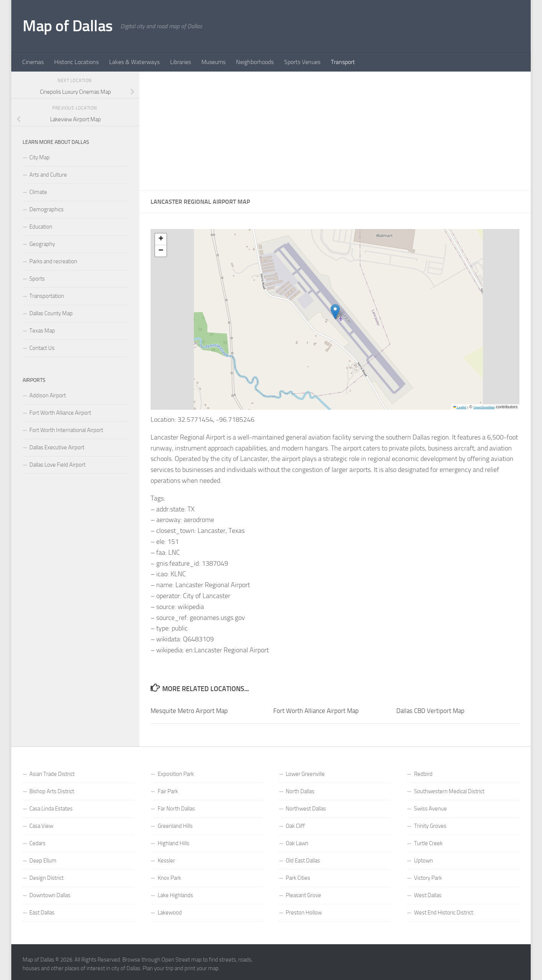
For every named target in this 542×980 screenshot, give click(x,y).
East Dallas (42, 913)
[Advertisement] (335, 131)
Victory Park (428, 878)
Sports (37, 279)
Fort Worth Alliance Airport (60, 413)
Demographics (46, 209)
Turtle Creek (428, 843)
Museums (213, 62)
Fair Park (168, 791)
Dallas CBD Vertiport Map (430, 711)
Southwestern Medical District (449, 791)
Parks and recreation (53, 261)
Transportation (47, 296)
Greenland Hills (175, 826)
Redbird (423, 774)
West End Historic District (444, 913)
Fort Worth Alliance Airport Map (316, 711)
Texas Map (42, 331)
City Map (40, 157)
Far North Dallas (176, 809)
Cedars (37, 843)
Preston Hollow (304, 913)
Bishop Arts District (52, 791)
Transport (343, 62)
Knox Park (169, 878)
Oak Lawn (297, 843)
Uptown (423, 861)
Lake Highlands (175, 895)
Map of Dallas (68, 26)
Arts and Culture (48, 175)
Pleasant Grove (303, 895)
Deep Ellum (43, 861)
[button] (335, 312)
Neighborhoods (255, 62)
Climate (38, 192)
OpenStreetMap (484, 407)
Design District (46, 878)
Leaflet (460, 407)
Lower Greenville (305, 774)
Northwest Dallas (306, 809)
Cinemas (33, 62)
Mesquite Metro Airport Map (189, 711)
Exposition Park (176, 774)
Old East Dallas (303, 861)
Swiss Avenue (430, 809)
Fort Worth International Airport (66, 430)
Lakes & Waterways (134, 62)
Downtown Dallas (50, 895)
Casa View (41, 826)
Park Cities (298, 878)
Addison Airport (48, 395)
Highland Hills (174, 843)
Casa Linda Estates (51, 809)
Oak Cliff (295, 826)
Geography (42, 244)
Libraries (180, 62)
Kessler (166, 861)
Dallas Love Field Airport (57, 465)
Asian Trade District (52, 774)
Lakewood (170, 913)
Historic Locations (76, 62)
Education (41, 227)
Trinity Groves (430, 826)
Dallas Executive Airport (57, 447)
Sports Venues (302, 62)
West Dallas (428, 895)
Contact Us (42, 348)
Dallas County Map (51, 313)
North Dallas (300, 791)
